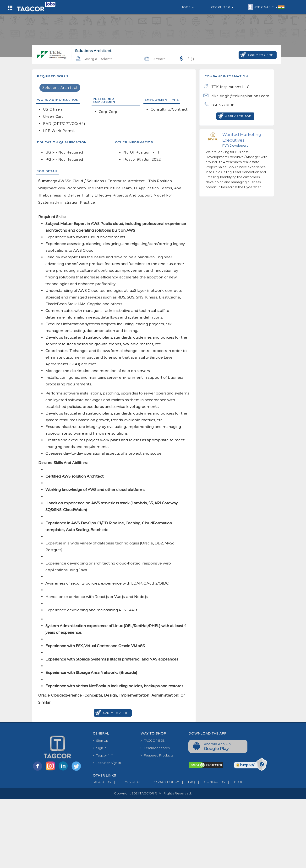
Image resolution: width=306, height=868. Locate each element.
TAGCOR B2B (153, 740)
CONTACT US (210, 782)
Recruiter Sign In (107, 763)
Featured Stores (155, 748)
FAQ (187, 782)
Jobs (188, 7)
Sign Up (101, 740)
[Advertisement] (153, 832)
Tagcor (103, 755)
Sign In (100, 748)
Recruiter (222, 7)
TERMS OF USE (127, 782)
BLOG (234, 782)
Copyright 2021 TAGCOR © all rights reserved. (153, 793)
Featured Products (157, 755)
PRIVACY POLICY (161, 782)
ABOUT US (102, 782)
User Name (266, 7)
